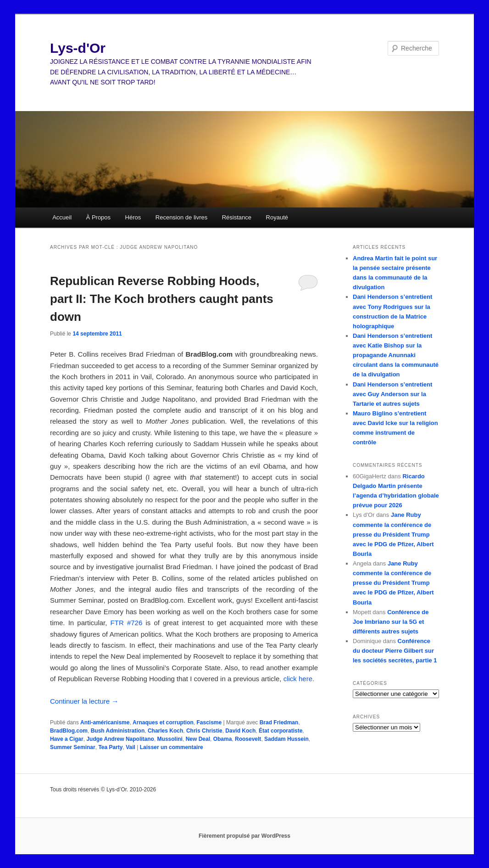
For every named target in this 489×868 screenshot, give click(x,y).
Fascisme (209, 722)
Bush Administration (118, 731)
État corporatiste (281, 731)
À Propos (98, 217)
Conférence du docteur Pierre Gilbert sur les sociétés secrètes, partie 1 (395, 651)
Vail (131, 747)
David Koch (240, 731)
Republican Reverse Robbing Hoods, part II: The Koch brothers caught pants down (162, 299)
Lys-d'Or (78, 48)
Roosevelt (248, 739)
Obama (223, 739)
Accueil (62, 217)
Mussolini (170, 739)
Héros (133, 217)
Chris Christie (204, 731)
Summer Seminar (73, 747)
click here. (299, 679)
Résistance (237, 217)
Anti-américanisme (105, 722)
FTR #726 (127, 623)
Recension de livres (181, 217)
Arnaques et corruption (163, 722)
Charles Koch (165, 731)
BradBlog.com (69, 731)
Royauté (277, 217)
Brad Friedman (279, 722)
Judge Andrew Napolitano (120, 739)
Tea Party (110, 747)
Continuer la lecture (84, 701)
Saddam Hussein (286, 739)
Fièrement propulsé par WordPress (244, 836)
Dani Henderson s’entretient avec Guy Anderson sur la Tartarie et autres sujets (392, 394)
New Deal (198, 739)
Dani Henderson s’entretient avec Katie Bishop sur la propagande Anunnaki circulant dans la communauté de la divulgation (396, 355)
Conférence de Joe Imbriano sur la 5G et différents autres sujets (391, 622)
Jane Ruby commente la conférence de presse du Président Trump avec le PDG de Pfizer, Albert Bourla (393, 534)
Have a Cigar (67, 739)
